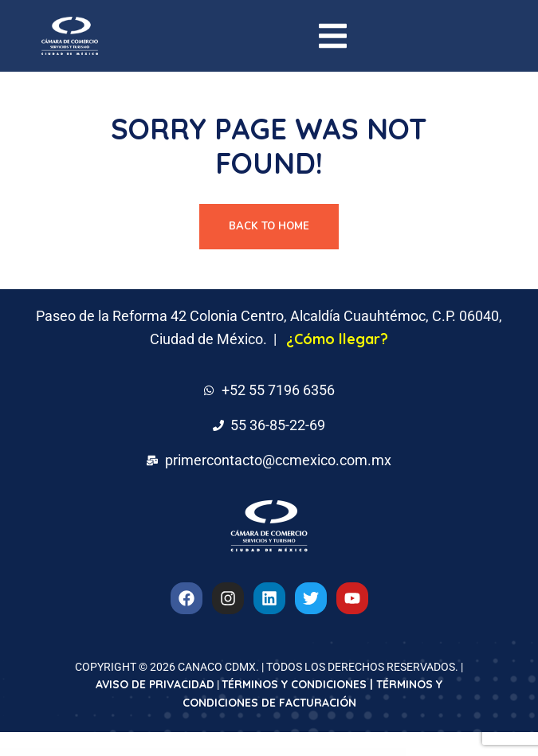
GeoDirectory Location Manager (227, 752)
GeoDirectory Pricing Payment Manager (299, 752)
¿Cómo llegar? (337, 339)
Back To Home (269, 226)
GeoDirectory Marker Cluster (264, 752)
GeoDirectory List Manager (195, 752)
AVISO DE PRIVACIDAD (155, 684)
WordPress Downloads (181, 752)
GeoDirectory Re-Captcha (340, 752)
